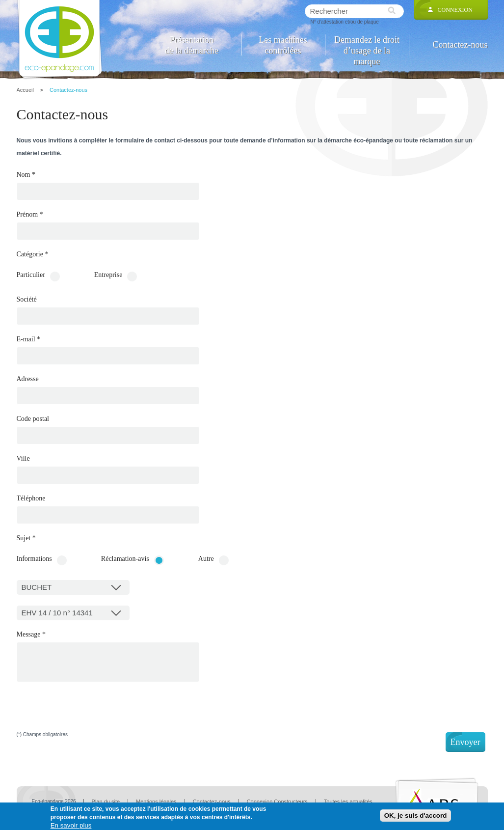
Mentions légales (156, 802)
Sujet (26, 538)
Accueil (25, 90)
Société (27, 300)
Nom (26, 175)
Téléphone (31, 498)
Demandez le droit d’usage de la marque (367, 45)
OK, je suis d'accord (416, 816)
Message (31, 635)
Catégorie (33, 254)
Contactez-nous (460, 45)
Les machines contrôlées (283, 45)
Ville (23, 459)
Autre (206, 559)
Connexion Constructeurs (277, 802)
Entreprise (108, 275)
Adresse (28, 379)
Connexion (455, 10)
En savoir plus (71, 825)
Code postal (33, 419)
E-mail (29, 339)
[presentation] (91, 713)
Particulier (31, 275)
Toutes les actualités (348, 802)
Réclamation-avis (125, 559)
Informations (34, 559)
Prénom (30, 215)
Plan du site (106, 802)
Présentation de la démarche (192, 45)
